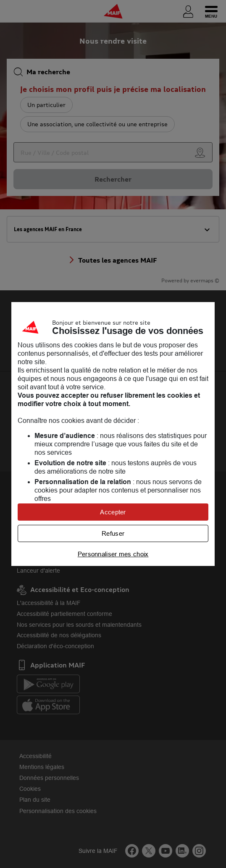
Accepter (113, 512)
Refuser (113, 533)
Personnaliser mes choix (113, 554)
